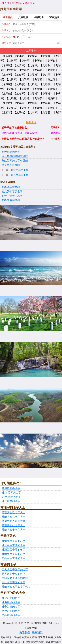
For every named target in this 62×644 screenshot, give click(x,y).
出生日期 (6, 43)
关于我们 (25, 633)
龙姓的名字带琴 (11, 200)
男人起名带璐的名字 (14, 574)
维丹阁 (5, 3)
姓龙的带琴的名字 (12, 192)
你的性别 (6, 37)
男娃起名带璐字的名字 (15, 578)
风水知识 (17, 3)
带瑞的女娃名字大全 (14, 525)
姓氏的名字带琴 (20, 175)
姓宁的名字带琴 (20, 170)
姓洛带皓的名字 (11, 602)
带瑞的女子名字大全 (14, 530)
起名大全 (30, 3)
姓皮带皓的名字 (11, 598)
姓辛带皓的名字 (11, 607)
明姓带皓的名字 (11, 611)
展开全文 (31, 122)
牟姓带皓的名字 (11, 615)
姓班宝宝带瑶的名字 (14, 545)
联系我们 (37, 633)
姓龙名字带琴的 (11, 165)
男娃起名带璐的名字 (14, 582)
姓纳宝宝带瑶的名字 (14, 541)
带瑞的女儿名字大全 (14, 517)
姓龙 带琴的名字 (11, 493)
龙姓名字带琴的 (11, 187)
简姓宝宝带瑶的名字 (14, 558)
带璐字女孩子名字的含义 (16, 587)
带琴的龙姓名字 (11, 488)
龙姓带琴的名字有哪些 (15, 161)
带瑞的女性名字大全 (14, 513)
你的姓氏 (6, 24)
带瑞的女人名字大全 (14, 521)
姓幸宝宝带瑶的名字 (14, 554)
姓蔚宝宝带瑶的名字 (14, 550)
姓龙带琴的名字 (11, 501)
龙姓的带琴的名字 (12, 196)
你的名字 (6, 30)
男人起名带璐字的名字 (15, 570)
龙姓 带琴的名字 (11, 497)
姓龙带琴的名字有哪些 (15, 156)
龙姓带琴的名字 (11, 152)
